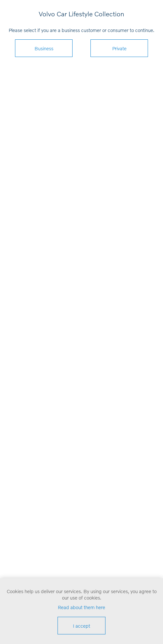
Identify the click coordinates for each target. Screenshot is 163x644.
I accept (81, 626)
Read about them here (81, 607)
